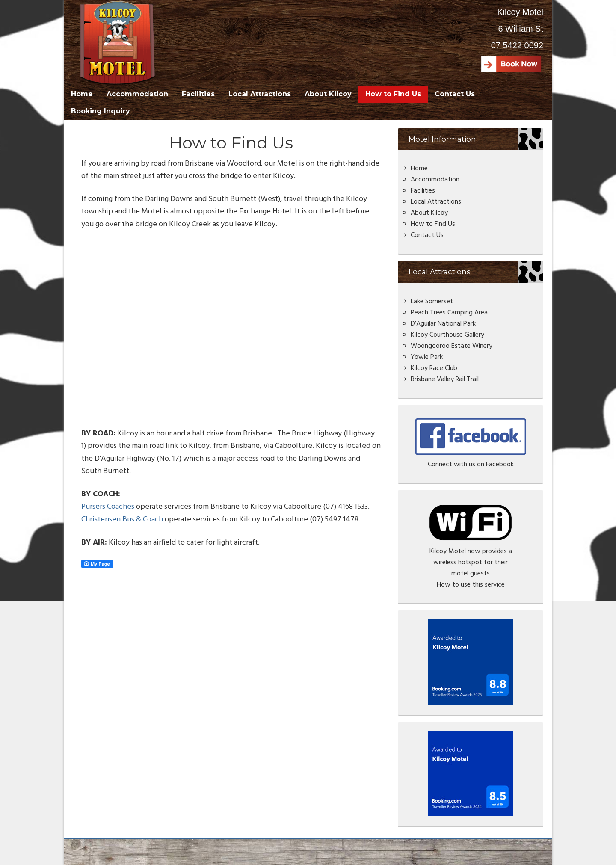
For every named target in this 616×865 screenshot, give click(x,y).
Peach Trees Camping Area (449, 313)
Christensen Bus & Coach (122, 520)
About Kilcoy (429, 213)
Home (419, 169)
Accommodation (435, 180)
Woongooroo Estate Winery (452, 346)
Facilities (423, 191)
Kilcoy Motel (119, 43)
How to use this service (471, 585)
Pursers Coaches (108, 507)
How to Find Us (433, 224)
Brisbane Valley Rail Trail (445, 379)
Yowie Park (427, 357)
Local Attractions (436, 202)
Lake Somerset (432, 302)
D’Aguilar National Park (443, 324)
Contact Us (427, 235)
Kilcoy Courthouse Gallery (447, 335)
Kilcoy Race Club (434, 368)
